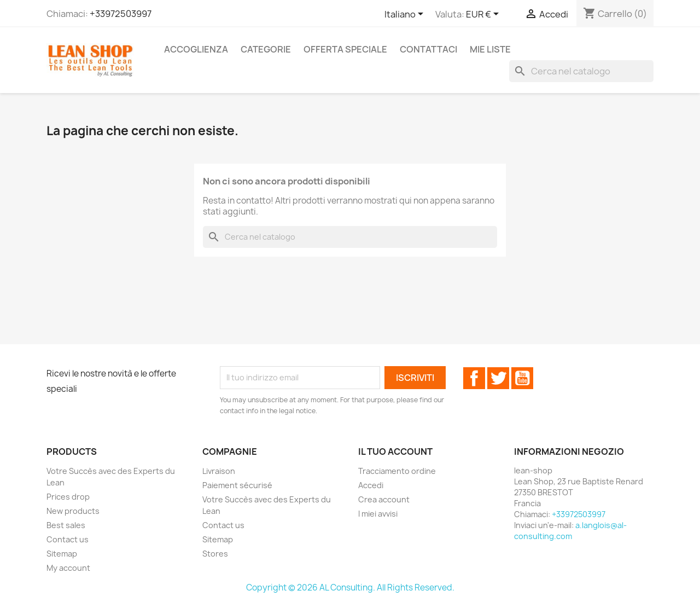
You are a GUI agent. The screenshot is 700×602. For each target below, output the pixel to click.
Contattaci (428, 49)
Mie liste (490, 49)
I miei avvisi (378, 514)
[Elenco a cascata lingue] (406, 15)
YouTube (522, 378)
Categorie (266, 49)
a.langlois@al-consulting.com (570, 531)
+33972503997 (121, 14)
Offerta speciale (345, 49)
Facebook (474, 378)
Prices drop (68, 497)
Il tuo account (395, 451)
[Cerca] (581, 71)
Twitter (498, 378)
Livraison (219, 471)
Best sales (66, 525)
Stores (215, 554)
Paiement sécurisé (237, 485)
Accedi (371, 485)
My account (68, 568)
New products (73, 511)
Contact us (68, 539)
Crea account (384, 499)
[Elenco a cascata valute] (484, 15)
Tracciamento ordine (397, 471)
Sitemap (62, 554)
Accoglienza (196, 49)
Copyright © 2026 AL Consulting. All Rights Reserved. (350, 587)
